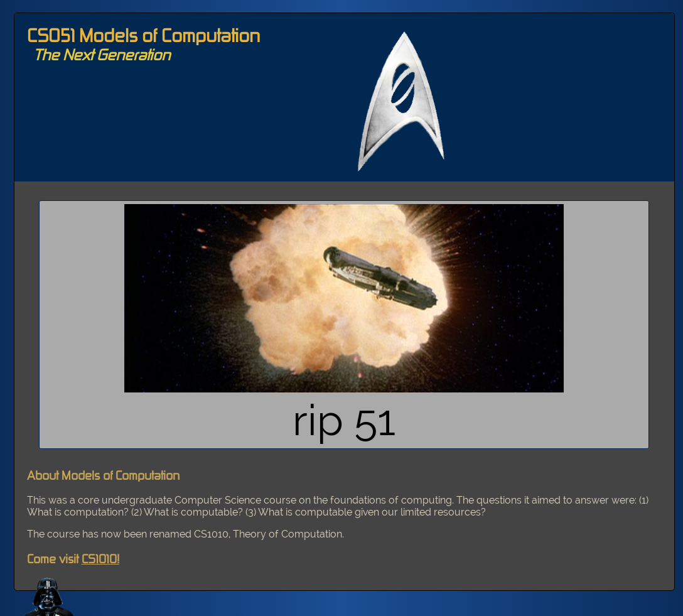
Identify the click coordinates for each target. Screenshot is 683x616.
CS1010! (100, 559)
